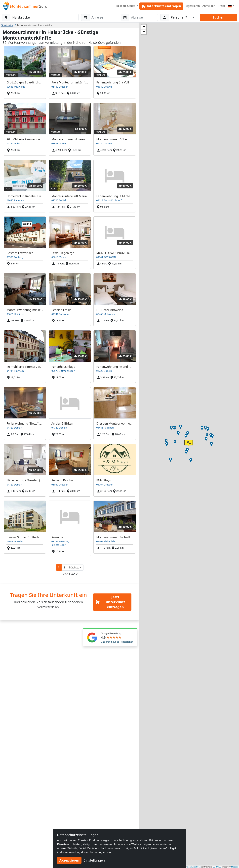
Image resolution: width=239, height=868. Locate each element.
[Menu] (231, 6)
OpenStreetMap (194, 867)
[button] (75, 567)
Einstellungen (94, 860)
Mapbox (235, 867)
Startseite (7, 25)
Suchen (218, 17)
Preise (222, 6)
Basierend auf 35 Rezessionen (117, 642)
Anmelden (209, 6)
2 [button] (64, 567)
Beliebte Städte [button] (126, 6)
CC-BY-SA (217, 867)
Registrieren (192, 6)
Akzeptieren (69, 860)
